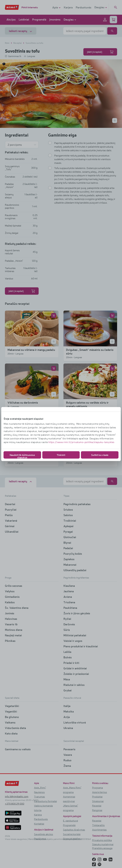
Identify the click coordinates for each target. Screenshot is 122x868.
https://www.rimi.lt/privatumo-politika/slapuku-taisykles (81, 442)
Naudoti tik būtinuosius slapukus (22, 456)
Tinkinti (61, 455)
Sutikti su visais (100, 455)
